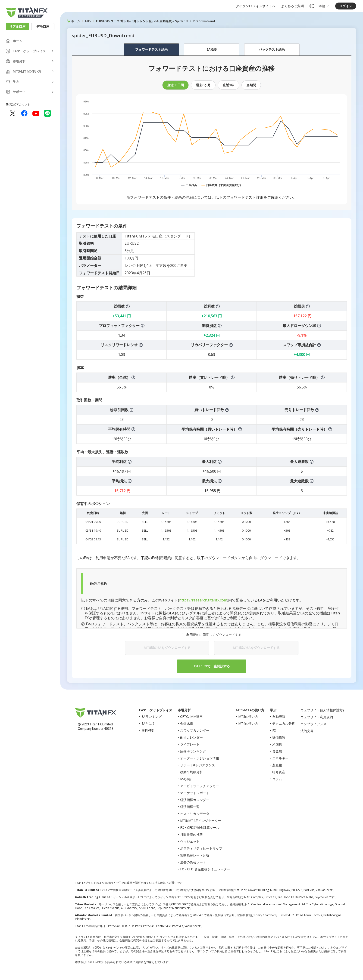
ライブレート (190, 744)
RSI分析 (186, 779)
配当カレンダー (191, 737)
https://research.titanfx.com (203, 600)
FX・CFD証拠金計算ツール (200, 827)
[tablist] (212, 50)
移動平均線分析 (191, 772)
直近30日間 (175, 85)
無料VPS (148, 730)
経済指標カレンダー (195, 800)
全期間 (251, 85)
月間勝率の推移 (191, 834)
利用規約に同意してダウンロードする (214, 635)
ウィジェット (190, 841)
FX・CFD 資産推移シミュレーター (205, 869)
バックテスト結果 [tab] (272, 49)
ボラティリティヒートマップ (201, 848)
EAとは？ (148, 723)
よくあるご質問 (292, 6)
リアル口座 (17, 26)
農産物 (277, 765)
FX (274, 730)
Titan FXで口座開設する (212, 666)
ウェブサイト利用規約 (317, 717)
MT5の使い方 (248, 717)
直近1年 (228, 85)
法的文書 (307, 731)
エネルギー (280, 758)
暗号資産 (279, 772)
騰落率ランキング (193, 751)
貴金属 (277, 751)
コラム (277, 779)
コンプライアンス (313, 724)
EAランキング (152, 717)
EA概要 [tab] (212, 49)
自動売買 (279, 717)
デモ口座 (43, 26)
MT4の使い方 (248, 723)
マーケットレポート (195, 793)
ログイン (346, 6)
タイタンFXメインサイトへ (256, 6)
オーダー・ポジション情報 (200, 758)
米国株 (277, 744)
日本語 (319, 6)
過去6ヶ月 (203, 85)
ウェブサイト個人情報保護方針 (323, 710)
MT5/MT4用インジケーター (201, 821)
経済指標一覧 (190, 807)
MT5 (88, 21)
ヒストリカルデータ (195, 814)
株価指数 (279, 737)
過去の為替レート (193, 862)
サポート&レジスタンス (198, 765)
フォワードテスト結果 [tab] (151, 49)
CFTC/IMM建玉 (191, 717)
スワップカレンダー (195, 730)
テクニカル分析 (284, 723)
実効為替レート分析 (195, 855)
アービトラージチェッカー (200, 786)
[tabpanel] (212, 367)
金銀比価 (187, 723)
